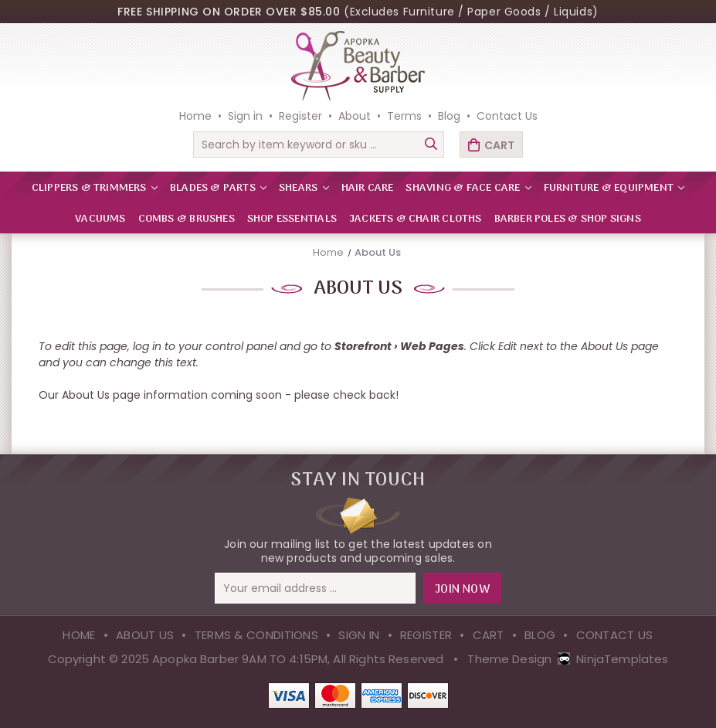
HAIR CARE (368, 188)
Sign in (245, 116)
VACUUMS (100, 219)
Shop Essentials (292, 219)
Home (195, 116)
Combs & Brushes (187, 219)
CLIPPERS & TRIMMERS (95, 188)
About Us (145, 635)
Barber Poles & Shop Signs (568, 219)
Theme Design (509, 659)
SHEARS (304, 188)
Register (300, 116)
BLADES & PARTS (218, 188)
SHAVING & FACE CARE (468, 188)
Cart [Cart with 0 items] (499, 145)
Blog (449, 116)
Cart (489, 635)
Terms (404, 116)
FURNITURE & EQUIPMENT (614, 188)
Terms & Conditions (256, 635)
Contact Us (507, 116)
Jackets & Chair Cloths (416, 219)
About (355, 116)
